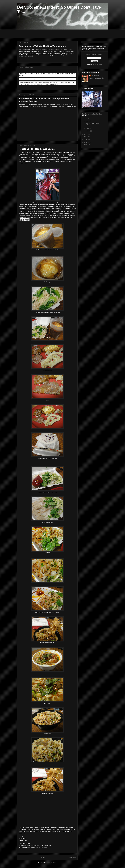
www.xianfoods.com (41, 847)
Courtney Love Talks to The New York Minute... (43, 46)
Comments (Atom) (51, 863)
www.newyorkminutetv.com (37, 84)
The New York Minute (62, 105)
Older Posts (72, 858)
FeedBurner (98, 65)
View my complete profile (97, 78)
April (87, 128)
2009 (86, 140)
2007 (86, 145)
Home (43, 858)
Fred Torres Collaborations (63, 49)
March (88, 131)
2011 (86, 134)
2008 (86, 142)
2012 (86, 119)
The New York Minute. (28, 57)
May (87, 121)
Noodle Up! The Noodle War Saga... (37, 149)
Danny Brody (95, 75)
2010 (86, 137)
